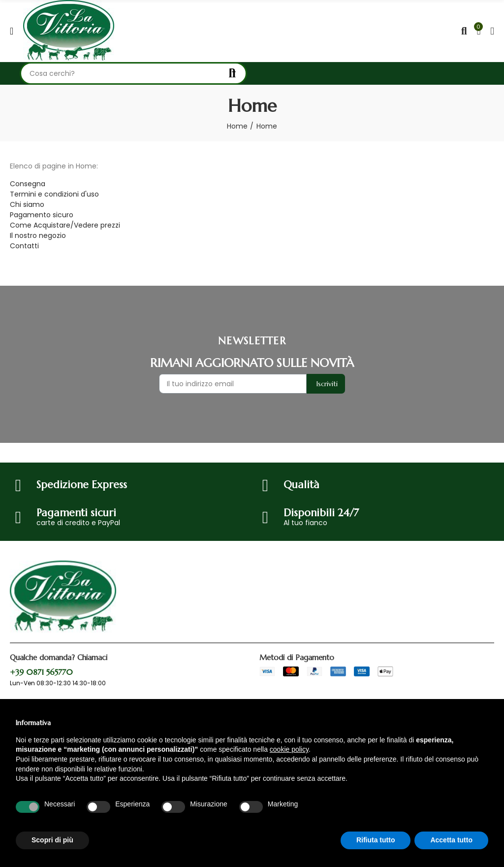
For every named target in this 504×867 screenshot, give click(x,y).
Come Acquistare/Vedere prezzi (65, 225)
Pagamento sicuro (42, 215)
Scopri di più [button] (52, 840)
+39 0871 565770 (41, 672)
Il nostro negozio (38, 235)
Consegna (28, 184)
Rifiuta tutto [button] (376, 840)
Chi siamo (27, 204)
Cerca (231, 73)
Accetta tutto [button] (451, 840)
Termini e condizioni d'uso (54, 194)
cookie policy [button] (289, 749)
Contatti (24, 246)
